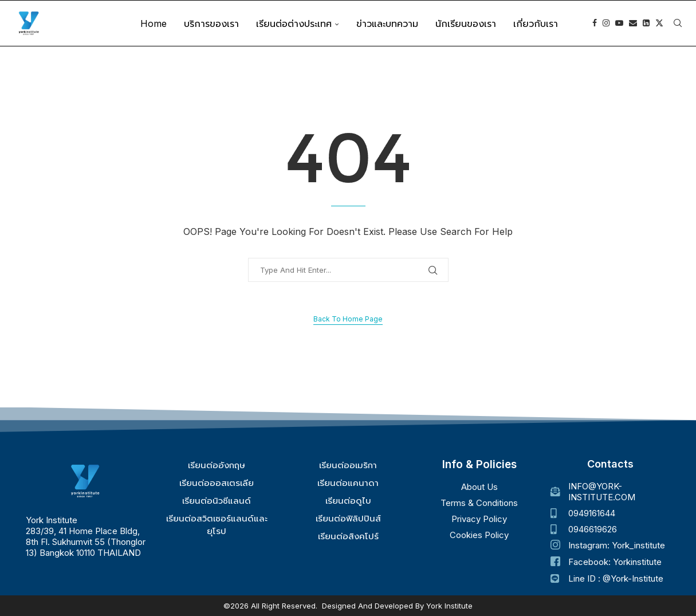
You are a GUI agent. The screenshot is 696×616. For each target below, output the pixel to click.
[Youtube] (619, 23)
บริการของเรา (211, 23)
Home (154, 23)
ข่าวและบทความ (387, 23)
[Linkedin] (646, 23)
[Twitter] (659, 23)
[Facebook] (595, 23)
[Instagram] (606, 23)
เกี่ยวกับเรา (536, 23)
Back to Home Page (348, 319)
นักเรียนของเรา (466, 23)
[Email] (633, 23)
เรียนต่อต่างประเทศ (294, 23)
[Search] (678, 23)
